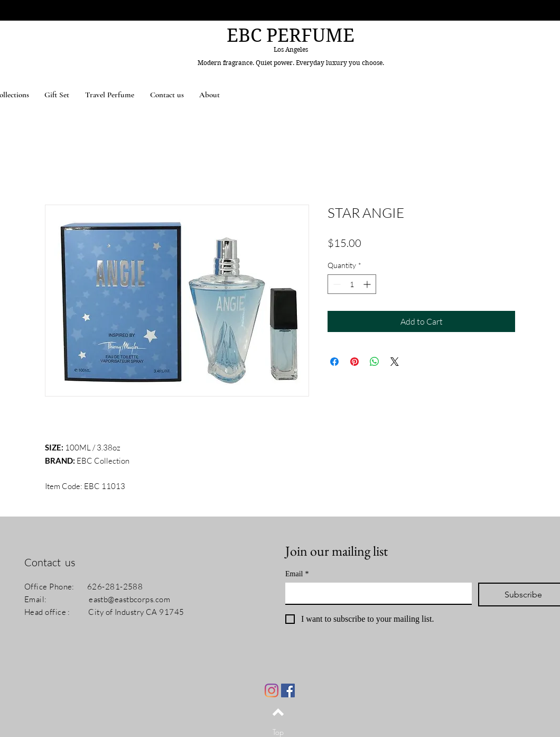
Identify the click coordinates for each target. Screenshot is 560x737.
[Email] (375, 593)
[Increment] (368, 284)
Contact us (50, 562)
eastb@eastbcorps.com (129, 599)
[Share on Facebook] (334, 362)
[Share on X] (395, 362)
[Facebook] (288, 690)
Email (297, 574)
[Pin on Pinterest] (354, 362)
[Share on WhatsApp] (375, 362)
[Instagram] (272, 690)
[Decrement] (336, 284)
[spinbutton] (352, 284)
